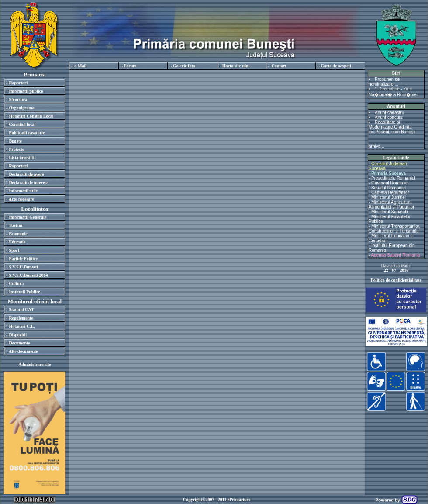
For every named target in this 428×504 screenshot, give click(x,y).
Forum (130, 66)
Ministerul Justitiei (388, 197)
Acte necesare (21, 199)
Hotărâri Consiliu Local (31, 116)
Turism (16, 225)
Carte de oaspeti (336, 66)
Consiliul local (22, 124)
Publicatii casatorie (27, 133)
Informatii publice (26, 91)
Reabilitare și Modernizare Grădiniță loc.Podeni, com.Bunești (392, 127)
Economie (18, 234)
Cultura (16, 283)
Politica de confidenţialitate (396, 280)
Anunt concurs (389, 117)
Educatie (17, 242)
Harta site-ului (236, 66)
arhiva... (376, 146)
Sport (14, 250)
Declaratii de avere (26, 174)
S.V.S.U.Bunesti (23, 267)
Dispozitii (18, 335)
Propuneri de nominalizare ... (384, 82)
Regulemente (21, 318)
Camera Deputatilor (390, 193)
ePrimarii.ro (239, 499)
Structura (18, 99)
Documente (19, 343)
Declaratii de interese (28, 182)
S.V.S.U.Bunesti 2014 (28, 275)
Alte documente (23, 351)
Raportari (18, 83)
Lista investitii (22, 158)
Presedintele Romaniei (393, 178)
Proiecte (16, 149)
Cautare (279, 66)
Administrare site (35, 364)
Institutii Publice (24, 292)
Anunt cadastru (389, 113)
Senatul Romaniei (388, 188)
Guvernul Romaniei (390, 183)
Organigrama (21, 108)
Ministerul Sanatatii (390, 212)
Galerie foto (184, 66)
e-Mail (80, 66)
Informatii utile (23, 191)
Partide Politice (23, 259)
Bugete (15, 141)
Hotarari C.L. (22, 326)
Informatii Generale (28, 217)
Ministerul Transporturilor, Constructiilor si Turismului (394, 229)
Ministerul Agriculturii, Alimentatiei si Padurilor (392, 205)
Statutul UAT (21, 310)
